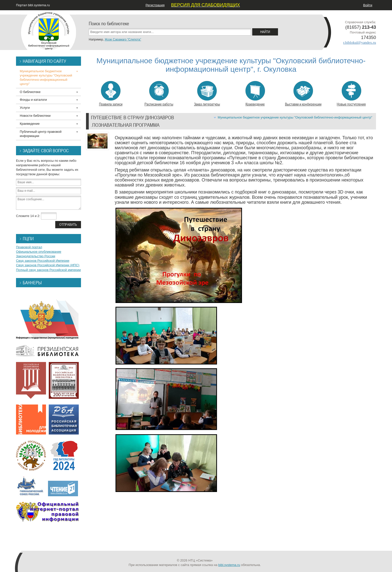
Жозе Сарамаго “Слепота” (123, 39)
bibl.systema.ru (229, 565)
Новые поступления (351, 94)
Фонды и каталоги (33, 100)
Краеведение (255, 94)
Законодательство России (36, 256)
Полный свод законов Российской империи (48, 270)
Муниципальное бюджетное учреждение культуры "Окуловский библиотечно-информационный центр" (295, 117)
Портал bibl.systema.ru (33, 5)
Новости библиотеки (35, 116)
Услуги (25, 108)
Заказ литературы (207, 94)
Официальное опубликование (39, 252)
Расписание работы (159, 94)
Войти (368, 5)
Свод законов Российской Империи (43, 261)
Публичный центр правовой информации (41, 134)
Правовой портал (29, 247)
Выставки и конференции (303, 94)
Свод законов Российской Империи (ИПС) (48, 265)
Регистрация (155, 5)
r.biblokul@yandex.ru (360, 42)
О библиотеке (30, 92)
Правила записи (111, 94)
